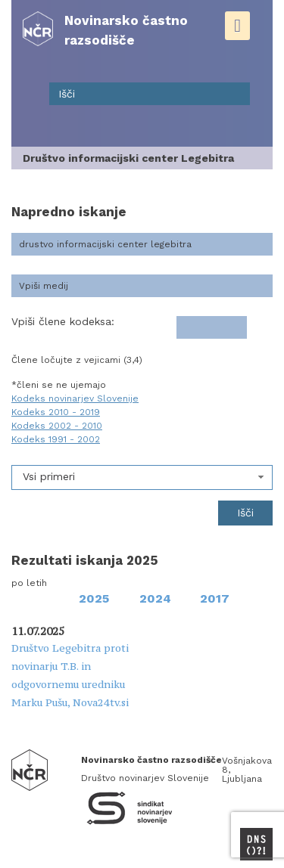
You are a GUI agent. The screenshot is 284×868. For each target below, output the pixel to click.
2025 (94, 598)
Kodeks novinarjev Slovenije (75, 398)
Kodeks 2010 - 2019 (56, 412)
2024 (155, 598)
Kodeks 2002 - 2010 (57, 426)
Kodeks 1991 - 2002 (56, 439)
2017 (215, 598)
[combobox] (142, 477)
